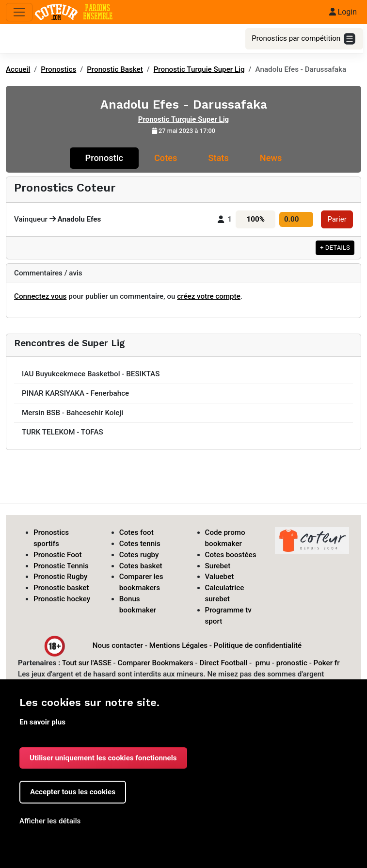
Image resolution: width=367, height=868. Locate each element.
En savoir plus (42, 722)
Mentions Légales (178, 645)
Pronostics (58, 69)
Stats (218, 158)
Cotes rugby (139, 555)
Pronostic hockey (62, 599)
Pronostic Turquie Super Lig (199, 69)
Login (343, 12)
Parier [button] (337, 219)
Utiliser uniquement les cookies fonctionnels (103, 758)
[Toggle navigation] (19, 12)
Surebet (218, 566)
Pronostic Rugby (61, 577)
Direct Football (223, 663)
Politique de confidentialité (258, 645)
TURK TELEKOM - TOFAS (63, 432)
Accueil (18, 69)
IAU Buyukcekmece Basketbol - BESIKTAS (91, 374)
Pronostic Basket (115, 69)
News (271, 158)
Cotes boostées (231, 555)
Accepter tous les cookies (73, 792)
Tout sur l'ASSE (87, 663)
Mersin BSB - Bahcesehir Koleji (72, 413)
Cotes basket (141, 566)
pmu (263, 663)
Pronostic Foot (58, 555)
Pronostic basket (61, 588)
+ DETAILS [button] (335, 248)
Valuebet (220, 577)
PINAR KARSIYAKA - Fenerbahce (75, 393)
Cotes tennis (140, 544)
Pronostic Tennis (61, 566)
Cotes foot (136, 532)
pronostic (292, 663)
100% (256, 219)
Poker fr (327, 663)
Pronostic (104, 158)
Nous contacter (118, 645)
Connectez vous (40, 296)
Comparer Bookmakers (156, 663)
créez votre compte (209, 296)
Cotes (166, 158)
